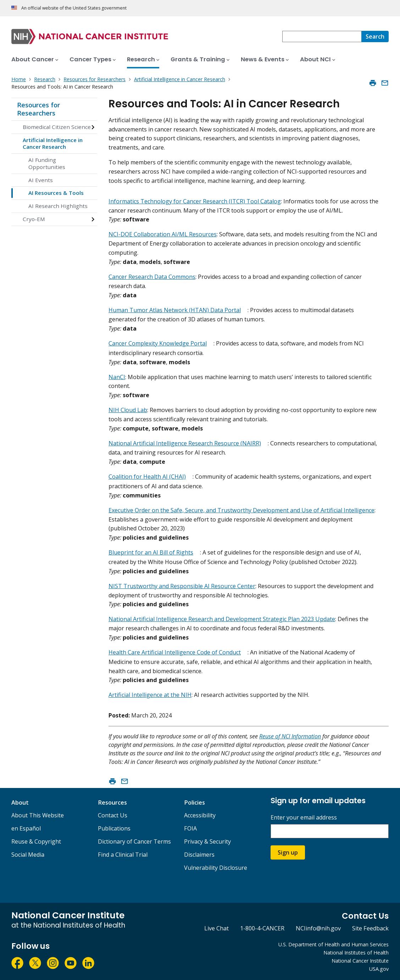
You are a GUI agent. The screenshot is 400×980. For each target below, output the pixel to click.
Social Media (28, 855)
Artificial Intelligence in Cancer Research (53, 143)
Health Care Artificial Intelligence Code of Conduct (175, 652)
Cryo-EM (34, 219)
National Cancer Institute (360, 961)
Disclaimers (199, 855)
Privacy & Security (207, 841)
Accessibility (200, 815)
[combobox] (322, 36)
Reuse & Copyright (36, 841)
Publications (114, 828)
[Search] (375, 36)
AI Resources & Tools (56, 193)
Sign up (288, 852)
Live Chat (216, 928)
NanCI (117, 377)
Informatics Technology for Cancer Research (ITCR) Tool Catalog (195, 201)
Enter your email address (304, 818)
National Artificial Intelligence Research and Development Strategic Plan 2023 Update (222, 619)
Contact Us (113, 815)
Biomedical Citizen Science (57, 127)
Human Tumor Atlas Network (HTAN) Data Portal (175, 310)
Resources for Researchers (38, 109)
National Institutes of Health (356, 953)
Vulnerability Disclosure (216, 868)
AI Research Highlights (58, 206)
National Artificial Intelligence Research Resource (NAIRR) (185, 443)
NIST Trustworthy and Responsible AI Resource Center (182, 586)
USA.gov (379, 969)
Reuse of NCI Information (290, 736)
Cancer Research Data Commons (152, 277)
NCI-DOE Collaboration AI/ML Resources (163, 234)
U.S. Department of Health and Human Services (334, 944)
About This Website (38, 815)
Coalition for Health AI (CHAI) (147, 477)
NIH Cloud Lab (128, 410)
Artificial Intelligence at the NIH (150, 695)
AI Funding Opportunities (47, 163)
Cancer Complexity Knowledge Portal (158, 343)
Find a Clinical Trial (123, 855)
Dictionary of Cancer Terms (134, 841)
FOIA (190, 828)
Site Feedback (370, 928)
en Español (26, 828)
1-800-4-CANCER (262, 928)
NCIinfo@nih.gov (318, 928)
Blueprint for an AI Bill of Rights (151, 552)
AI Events (41, 180)
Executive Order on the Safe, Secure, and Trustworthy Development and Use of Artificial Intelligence (241, 510)
